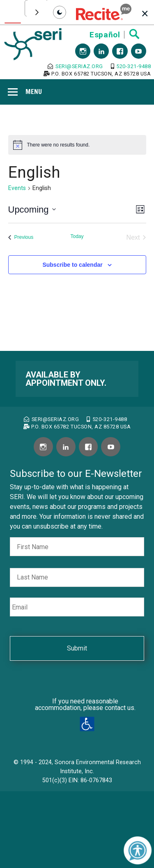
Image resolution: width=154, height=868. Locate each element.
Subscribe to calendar (72, 265)
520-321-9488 (131, 66)
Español (105, 35)
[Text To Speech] (13, 13)
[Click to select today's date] (77, 238)
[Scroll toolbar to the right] (37, 12)
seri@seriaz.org (75, 66)
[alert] (77, 145)
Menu (34, 92)
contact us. (120, 708)
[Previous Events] (21, 238)
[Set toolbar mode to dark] (60, 12)
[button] (104, 12)
